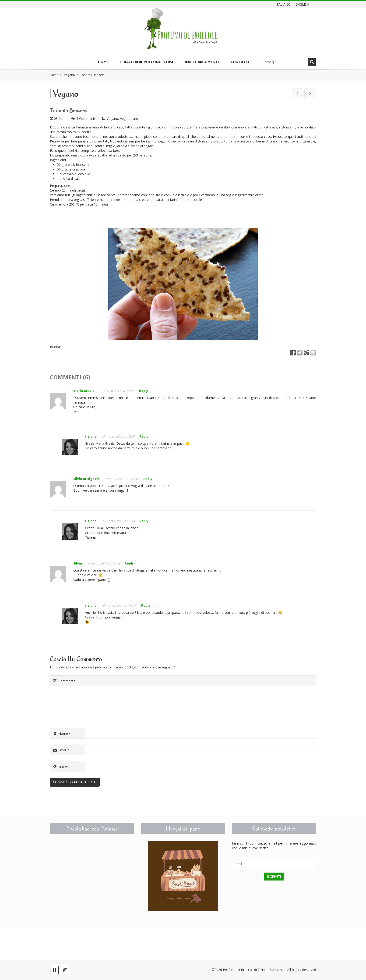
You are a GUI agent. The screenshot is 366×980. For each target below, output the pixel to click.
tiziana (91, 436)
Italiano (283, 4)
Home (103, 62)
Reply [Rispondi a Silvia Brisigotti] (148, 479)
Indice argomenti (202, 62)
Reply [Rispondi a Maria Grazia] (144, 391)
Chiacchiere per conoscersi (147, 62)
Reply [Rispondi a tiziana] (144, 436)
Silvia (78, 563)
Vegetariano (129, 119)
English (302, 4)
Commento (64, 681)
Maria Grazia (84, 391)
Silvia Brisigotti (86, 479)
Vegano (69, 75)
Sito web (62, 767)
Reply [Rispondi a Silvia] (129, 563)
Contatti (240, 62)
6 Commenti (86, 119)
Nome (62, 733)
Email (61, 750)
